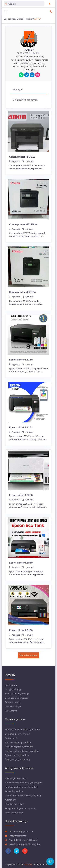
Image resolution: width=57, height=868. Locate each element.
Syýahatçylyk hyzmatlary (17, 755)
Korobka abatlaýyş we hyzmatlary (21, 787)
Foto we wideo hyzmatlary (18, 742)
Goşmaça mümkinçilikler (16, 698)
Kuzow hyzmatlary (14, 791)
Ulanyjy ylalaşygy (13, 689)
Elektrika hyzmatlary (15, 804)
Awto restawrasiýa (14, 813)
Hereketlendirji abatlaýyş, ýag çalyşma (23, 783)
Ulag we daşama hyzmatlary (19, 747)
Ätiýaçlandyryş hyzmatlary (18, 760)
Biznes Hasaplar (25, 19)
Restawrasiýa (12, 738)
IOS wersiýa (11, 711)
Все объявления (28, 655)
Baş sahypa (9, 19)
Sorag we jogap (13, 702)
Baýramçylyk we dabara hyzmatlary (22, 751)
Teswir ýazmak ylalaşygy (17, 694)
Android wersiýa (13, 706)
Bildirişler (18, 90)
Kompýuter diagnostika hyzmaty (20, 808)
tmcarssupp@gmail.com (19, 831)
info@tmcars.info (15, 836)
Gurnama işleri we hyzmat (18, 734)
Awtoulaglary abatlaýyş (16, 778)
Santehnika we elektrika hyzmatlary (22, 730)
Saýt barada (11, 685)
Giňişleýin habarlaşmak (25, 100)
